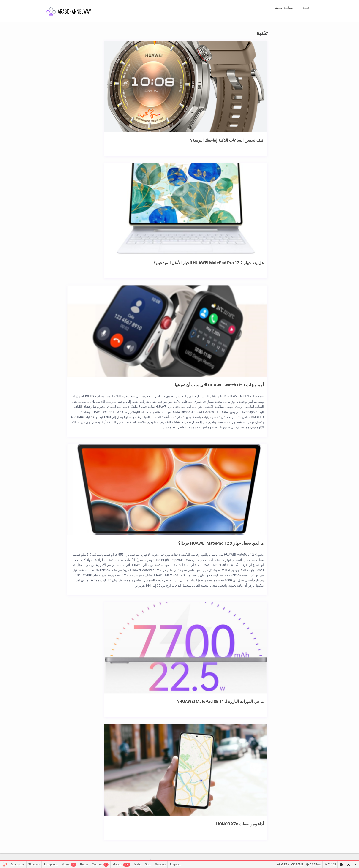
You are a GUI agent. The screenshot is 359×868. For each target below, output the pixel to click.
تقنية (306, 8)
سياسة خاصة (284, 8)
